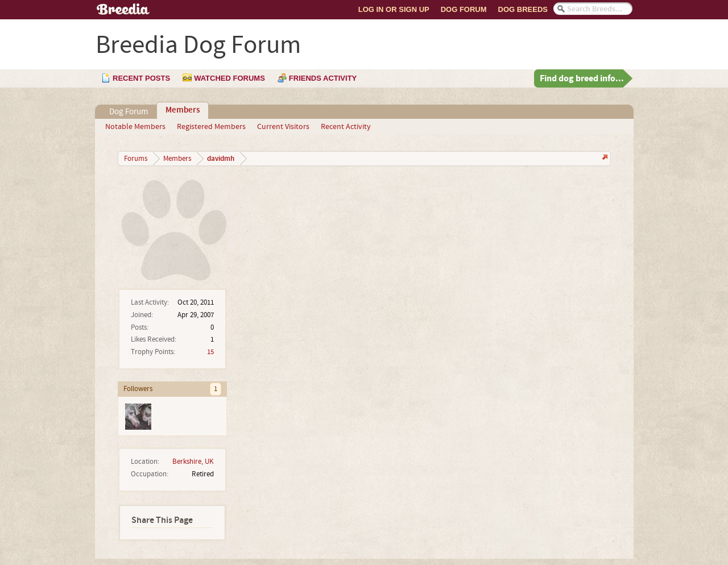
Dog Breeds (523, 9)
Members (183, 110)
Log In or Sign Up (394, 9)
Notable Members (135, 127)
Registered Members (211, 127)
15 (210, 352)
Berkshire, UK (193, 462)
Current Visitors (283, 127)
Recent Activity (346, 127)
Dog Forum (464, 9)
